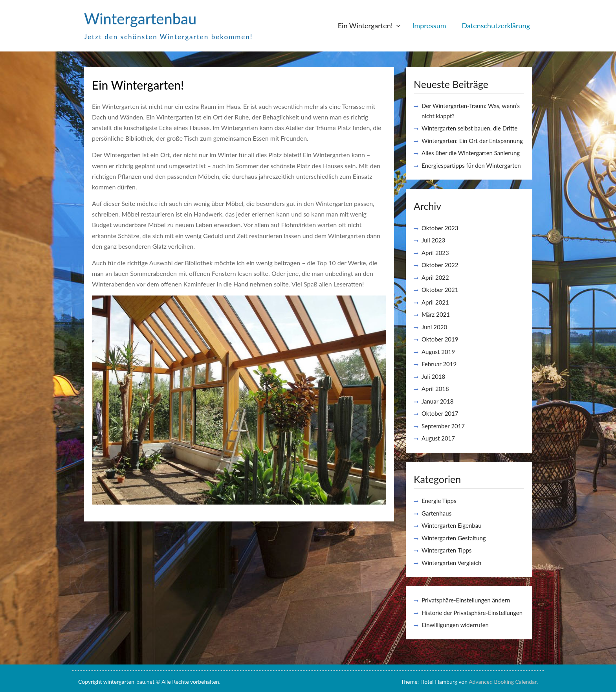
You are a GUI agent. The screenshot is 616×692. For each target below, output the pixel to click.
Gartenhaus (436, 513)
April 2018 (435, 389)
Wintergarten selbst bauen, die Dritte (469, 128)
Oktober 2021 (440, 290)
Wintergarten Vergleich (451, 563)
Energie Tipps (439, 501)
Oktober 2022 (440, 265)
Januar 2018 (437, 401)
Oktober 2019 (440, 339)
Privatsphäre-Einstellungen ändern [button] (466, 600)
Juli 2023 (433, 240)
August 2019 (438, 352)
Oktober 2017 (440, 413)
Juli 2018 (433, 376)
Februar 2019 (439, 364)
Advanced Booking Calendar (503, 682)
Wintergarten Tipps (446, 550)
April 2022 (435, 277)
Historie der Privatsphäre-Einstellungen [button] (472, 613)
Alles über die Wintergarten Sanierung (471, 153)
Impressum (429, 26)
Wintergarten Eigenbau (452, 525)
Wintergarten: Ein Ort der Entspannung (472, 141)
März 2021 (436, 314)
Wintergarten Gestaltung (454, 538)
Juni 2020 (434, 327)
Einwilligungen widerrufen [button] (455, 625)
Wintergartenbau (140, 18)
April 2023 (435, 253)
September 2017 (443, 426)
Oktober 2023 (440, 228)
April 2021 (435, 302)
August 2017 (438, 438)
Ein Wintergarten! (365, 26)
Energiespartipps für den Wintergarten (471, 165)
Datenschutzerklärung (496, 26)
